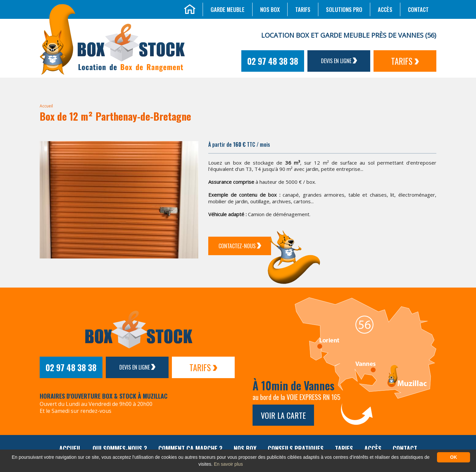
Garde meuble (228, 9)
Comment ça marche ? (190, 449)
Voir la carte (283, 415)
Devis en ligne (339, 61)
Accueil (46, 106)
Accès (385, 9)
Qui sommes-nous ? (120, 449)
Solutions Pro (344, 9)
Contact (418, 9)
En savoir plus (228, 464)
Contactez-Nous (240, 246)
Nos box (270, 9)
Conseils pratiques (296, 449)
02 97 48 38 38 (273, 61)
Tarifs (303, 9)
